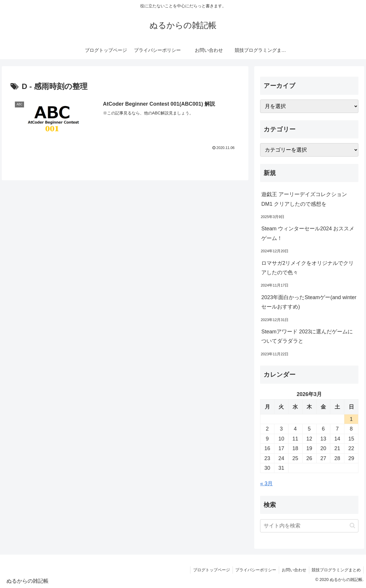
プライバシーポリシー (254, 570)
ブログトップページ (209, 570)
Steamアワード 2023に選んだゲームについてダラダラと (307, 336)
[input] (309, 526)
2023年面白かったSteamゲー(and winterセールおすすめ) (309, 302)
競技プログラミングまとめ (336, 570)
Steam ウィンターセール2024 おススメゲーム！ (308, 233)
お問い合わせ (293, 570)
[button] (352, 526)
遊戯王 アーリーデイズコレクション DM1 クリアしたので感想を (304, 199)
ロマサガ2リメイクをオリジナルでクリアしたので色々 (307, 268)
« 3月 (266, 484)
